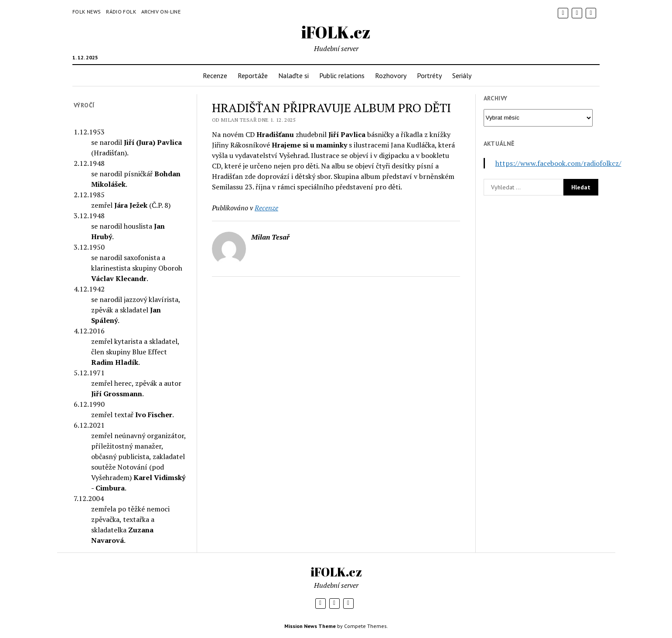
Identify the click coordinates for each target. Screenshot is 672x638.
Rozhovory (391, 75)
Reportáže (253, 75)
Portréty (429, 75)
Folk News (87, 12)
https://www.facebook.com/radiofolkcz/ (558, 163)
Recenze (215, 75)
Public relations (342, 75)
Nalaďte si (293, 75)
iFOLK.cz (336, 32)
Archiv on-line (161, 12)
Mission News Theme (310, 626)
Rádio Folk (121, 12)
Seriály (462, 75)
